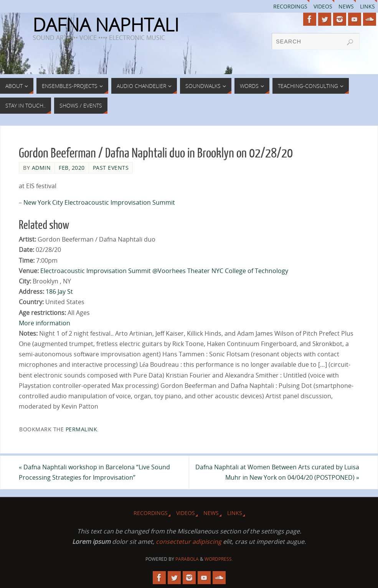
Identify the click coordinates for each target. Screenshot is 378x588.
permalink (82, 429)
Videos (323, 6)
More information (45, 323)
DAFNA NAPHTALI (106, 25)
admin (41, 168)
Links (367, 6)
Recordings (290, 6)
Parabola (187, 559)
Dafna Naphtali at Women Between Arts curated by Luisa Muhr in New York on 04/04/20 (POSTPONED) (277, 472)
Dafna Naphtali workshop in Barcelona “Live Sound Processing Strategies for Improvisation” (94, 472)
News (346, 6)
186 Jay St (59, 292)
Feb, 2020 (72, 168)
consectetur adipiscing (189, 542)
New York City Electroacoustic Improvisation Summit (99, 202)
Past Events (111, 168)
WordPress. (219, 559)
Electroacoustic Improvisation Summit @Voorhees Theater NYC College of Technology (164, 271)
